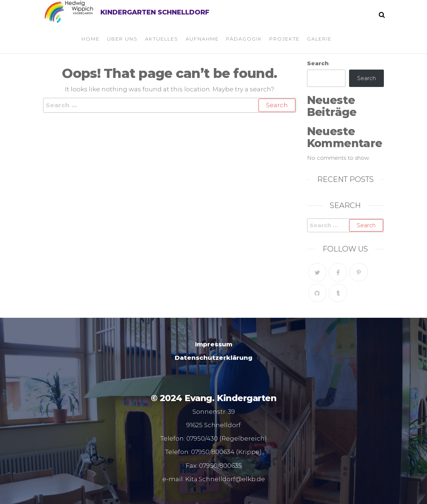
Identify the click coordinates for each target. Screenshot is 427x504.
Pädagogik (244, 39)
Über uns (122, 39)
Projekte (285, 39)
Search (318, 63)
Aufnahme (202, 39)
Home (91, 39)
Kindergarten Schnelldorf (155, 12)
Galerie (319, 39)
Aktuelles (162, 39)
